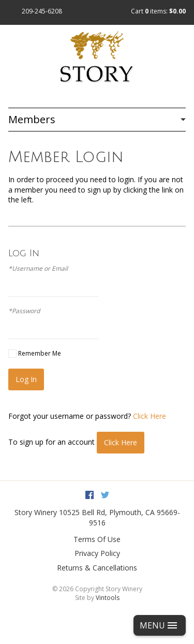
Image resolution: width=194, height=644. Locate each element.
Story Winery (36, 512)
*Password (24, 311)
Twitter (105, 495)
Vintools (108, 598)
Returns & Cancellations (97, 568)
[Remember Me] (12, 354)
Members (32, 119)
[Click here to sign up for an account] (121, 443)
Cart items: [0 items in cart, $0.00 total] (158, 11)
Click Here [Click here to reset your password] (150, 416)
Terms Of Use (97, 539)
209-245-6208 (42, 11)
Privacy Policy (97, 553)
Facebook (89, 495)
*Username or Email (38, 269)
